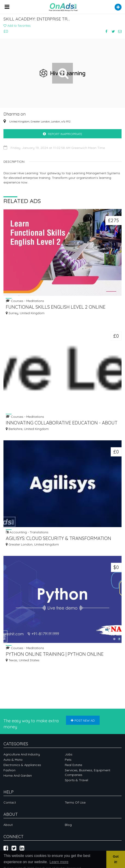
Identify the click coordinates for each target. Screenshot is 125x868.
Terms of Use (75, 802)
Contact (10, 802)
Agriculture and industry (22, 754)
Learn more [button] (59, 862)
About (8, 825)
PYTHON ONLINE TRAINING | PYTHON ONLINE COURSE (55, 655)
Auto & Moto (13, 760)
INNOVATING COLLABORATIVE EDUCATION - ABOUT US (62, 423)
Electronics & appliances (22, 765)
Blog (68, 825)
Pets (68, 760)
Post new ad (83, 720)
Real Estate (73, 765)
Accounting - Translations (27, 532)
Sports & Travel (76, 780)
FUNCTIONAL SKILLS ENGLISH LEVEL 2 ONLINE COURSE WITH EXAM (56, 307)
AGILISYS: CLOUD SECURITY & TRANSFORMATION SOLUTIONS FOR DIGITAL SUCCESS (58, 539)
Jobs (69, 754)
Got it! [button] (116, 859)
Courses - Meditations (25, 301)
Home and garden (18, 775)
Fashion (9, 770)
